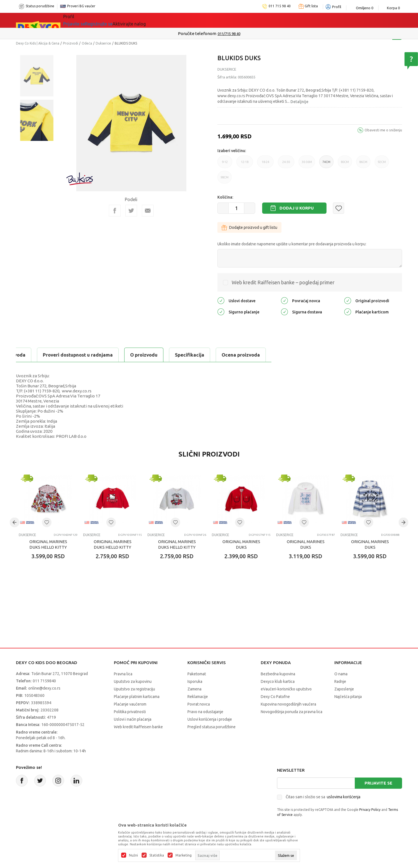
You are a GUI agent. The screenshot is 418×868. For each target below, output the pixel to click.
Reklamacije (198, 697)
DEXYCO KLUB (215, 20)
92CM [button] (382, 164)
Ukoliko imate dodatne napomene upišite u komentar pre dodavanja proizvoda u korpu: (292, 244)
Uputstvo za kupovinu (133, 681)
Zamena (194, 689)
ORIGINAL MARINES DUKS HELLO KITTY (48, 544)
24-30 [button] (286, 164)
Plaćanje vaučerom (130, 704)
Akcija (121, 20)
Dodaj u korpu (297, 208)
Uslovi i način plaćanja (133, 719)
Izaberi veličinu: (232, 151)
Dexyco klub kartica (278, 681)
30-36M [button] (307, 164)
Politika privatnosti (130, 712)
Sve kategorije (86, 20)
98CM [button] (225, 180)
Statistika (157, 855)
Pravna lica (123, 674)
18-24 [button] (265, 164)
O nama (341, 674)
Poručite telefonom (197, 33)
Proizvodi (71, 43)
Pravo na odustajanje (205, 712)
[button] (339, 208)
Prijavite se (378, 783)
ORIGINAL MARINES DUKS (241, 544)
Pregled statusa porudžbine (212, 727)
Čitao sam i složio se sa (323, 797)
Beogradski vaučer (163, 20)
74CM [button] (326, 164)
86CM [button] (363, 164)
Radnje (340, 681)
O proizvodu (38, 355)
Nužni (133, 855)
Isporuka (195, 681)
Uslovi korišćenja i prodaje (210, 719)
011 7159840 (44, 681)
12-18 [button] (245, 164)
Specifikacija (84, 355)
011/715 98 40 (229, 34)
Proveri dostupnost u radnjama (207, 355)
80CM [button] (345, 164)
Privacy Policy (370, 810)
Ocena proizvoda (135, 355)
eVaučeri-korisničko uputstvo (286, 689)
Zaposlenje (344, 689)
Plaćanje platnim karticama (137, 697)
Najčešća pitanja (348, 697)
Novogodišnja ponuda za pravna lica (292, 712)
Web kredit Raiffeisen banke (138, 727)
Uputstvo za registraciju (134, 689)
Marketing (184, 855)
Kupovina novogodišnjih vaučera (288, 704)
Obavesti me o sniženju (383, 130)
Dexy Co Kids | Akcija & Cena (38, 43)
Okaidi (251, 20)
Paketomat (197, 674)
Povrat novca (199, 704)
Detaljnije (299, 102)
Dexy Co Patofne (275, 697)
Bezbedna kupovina (278, 674)
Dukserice (103, 43)
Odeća (87, 43)
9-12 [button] (225, 164)
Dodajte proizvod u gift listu (249, 227)
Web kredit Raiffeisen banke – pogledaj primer (283, 282)
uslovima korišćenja (344, 797)
